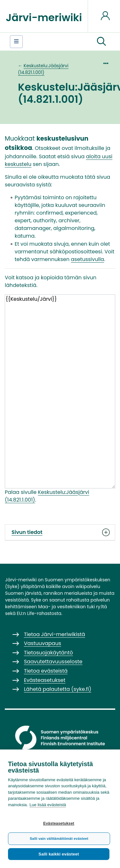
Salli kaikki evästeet (59, 854)
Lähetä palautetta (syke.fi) (58, 689)
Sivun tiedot (60, 532)
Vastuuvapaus (43, 643)
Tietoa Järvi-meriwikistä (55, 634)
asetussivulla (87, 259)
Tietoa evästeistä (46, 671)
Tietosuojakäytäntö (48, 653)
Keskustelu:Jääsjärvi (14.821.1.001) (43, 69)
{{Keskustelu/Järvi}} (60, 391)
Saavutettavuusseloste (53, 662)
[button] (101, 42)
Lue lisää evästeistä (48, 805)
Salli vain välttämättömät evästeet (59, 839)
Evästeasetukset (59, 823)
